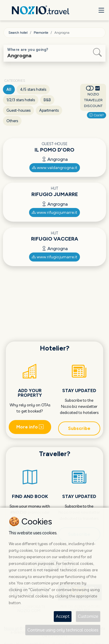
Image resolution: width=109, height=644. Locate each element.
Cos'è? (97, 115)
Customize (88, 616)
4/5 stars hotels (33, 89)
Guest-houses (18, 110)
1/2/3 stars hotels (21, 100)
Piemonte (41, 33)
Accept (63, 616)
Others (12, 121)
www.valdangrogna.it (55, 168)
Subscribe (79, 428)
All (9, 89)
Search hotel (18, 33)
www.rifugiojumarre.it (54, 212)
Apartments (49, 110)
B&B (47, 100)
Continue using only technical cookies (63, 630)
